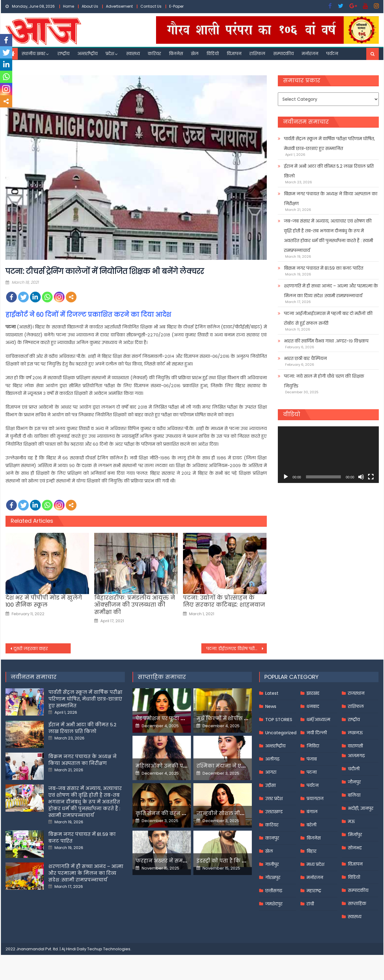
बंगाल (312, 812)
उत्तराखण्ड (274, 812)
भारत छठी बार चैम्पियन (305, 358)
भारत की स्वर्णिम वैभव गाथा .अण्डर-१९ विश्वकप (326, 341)
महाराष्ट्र (314, 891)
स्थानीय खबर (34, 54)
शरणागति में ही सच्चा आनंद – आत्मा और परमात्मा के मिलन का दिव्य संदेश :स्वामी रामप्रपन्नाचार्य (331, 291)
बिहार (311, 851)
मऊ (351, 821)
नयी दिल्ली (317, 733)
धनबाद (313, 706)
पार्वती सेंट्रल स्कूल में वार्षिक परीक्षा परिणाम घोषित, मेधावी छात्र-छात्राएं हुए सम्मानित (329, 144)
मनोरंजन (310, 54)
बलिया (354, 795)
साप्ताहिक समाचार (162, 677)
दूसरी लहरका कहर (31, 649)
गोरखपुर (273, 877)
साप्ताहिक (357, 903)
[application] (328, 455)
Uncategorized (281, 733)
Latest (272, 693)
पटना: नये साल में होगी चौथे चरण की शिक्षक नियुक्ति (324, 381)
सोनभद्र (355, 848)
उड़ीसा (270, 785)
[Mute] (361, 477)
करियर (154, 54)
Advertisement (119, 6)
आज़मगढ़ (356, 756)
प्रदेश (110, 54)
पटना (312, 772)
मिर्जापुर (355, 835)
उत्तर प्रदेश (274, 799)
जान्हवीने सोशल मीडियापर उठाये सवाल (241, 813)
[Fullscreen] (371, 477)
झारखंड (313, 693)
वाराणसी (355, 746)
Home (69, 6)
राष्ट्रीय (63, 54)
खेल (195, 54)
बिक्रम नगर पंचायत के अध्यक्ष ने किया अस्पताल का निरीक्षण (331, 199)
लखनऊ (355, 733)
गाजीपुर (272, 864)
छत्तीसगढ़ (274, 891)
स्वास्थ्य (133, 54)
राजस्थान (356, 693)
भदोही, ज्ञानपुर (361, 808)
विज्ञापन (234, 54)
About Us (90, 6)
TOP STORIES (279, 720)
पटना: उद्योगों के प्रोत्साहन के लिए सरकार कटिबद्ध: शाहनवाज (224, 601)
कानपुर (272, 838)
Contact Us (151, 6)
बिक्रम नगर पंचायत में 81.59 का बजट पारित (324, 268)
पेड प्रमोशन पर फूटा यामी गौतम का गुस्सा (182, 718)
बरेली (311, 825)
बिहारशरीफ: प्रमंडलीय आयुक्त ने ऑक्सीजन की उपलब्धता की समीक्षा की (135, 605)
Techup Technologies (109, 949)
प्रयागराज (315, 799)
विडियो (213, 54)
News (271, 706)
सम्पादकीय (283, 54)
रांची (310, 904)
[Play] (286, 477)
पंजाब (312, 759)
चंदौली (354, 769)
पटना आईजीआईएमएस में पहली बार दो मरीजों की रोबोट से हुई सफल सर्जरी (328, 318)
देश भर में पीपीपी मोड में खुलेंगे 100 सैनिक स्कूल (44, 601)
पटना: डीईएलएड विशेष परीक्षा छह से (237, 649)
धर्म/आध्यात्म (318, 720)
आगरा (271, 772)
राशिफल (257, 54)
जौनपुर (354, 782)
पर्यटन (332, 54)
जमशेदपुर (274, 904)
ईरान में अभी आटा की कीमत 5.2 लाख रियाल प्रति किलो (329, 171)
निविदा (313, 746)
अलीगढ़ (272, 759)
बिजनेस (176, 54)
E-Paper (176, 6)
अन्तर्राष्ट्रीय (88, 54)
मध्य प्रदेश (315, 864)
